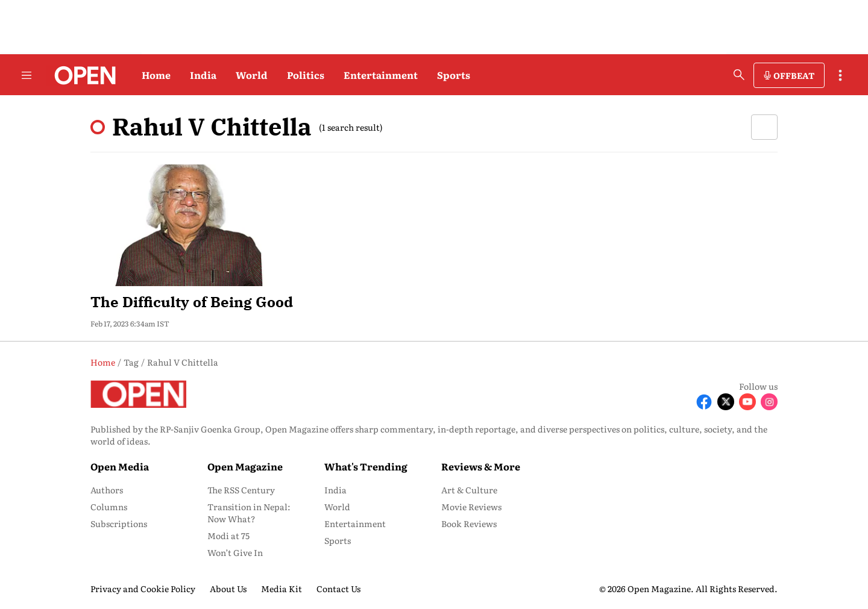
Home (156, 75)
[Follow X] (726, 402)
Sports (454, 75)
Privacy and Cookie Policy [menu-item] (143, 589)
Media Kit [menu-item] (281, 589)
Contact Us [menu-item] (338, 589)
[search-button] (739, 75)
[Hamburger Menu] (27, 75)
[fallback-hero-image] (199, 225)
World (252, 75)
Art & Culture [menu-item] (469, 490)
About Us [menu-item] (228, 589)
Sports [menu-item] (338, 540)
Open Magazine (245, 466)
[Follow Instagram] (769, 402)
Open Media (120, 466)
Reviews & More (481, 466)
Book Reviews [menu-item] (469, 523)
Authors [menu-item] (107, 490)
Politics (306, 75)
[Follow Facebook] (704, 402)
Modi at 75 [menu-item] (228, 536)
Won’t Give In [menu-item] (235, 552)
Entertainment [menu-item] (355, 523)
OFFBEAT (794, 75)
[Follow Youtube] (747, 402)
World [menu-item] (337, 507)
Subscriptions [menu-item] (119, 523)
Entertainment (381, 75)
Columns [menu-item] (109, 507)
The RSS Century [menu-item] (241, 490)
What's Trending (366, 466)
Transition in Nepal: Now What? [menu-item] (249, 513)
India (203, 75)
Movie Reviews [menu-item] (471, 507)
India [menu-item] (335, 490)
